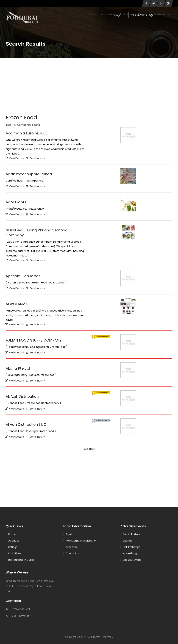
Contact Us (73, 553)
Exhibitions (127, 14)
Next (92, 449)
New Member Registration (81, 541)
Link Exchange (132, 547)
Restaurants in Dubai (21, 560)
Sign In (70, 534)
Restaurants (161, 14)
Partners (143, 14)
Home (92, 14)
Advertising (108, 14)
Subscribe (72, 547)
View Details (14, 158)
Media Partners (132, 534)
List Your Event (132, 560)
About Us (14, 541)
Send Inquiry (35, 158)
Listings (13, 547)
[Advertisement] (89, 84)
